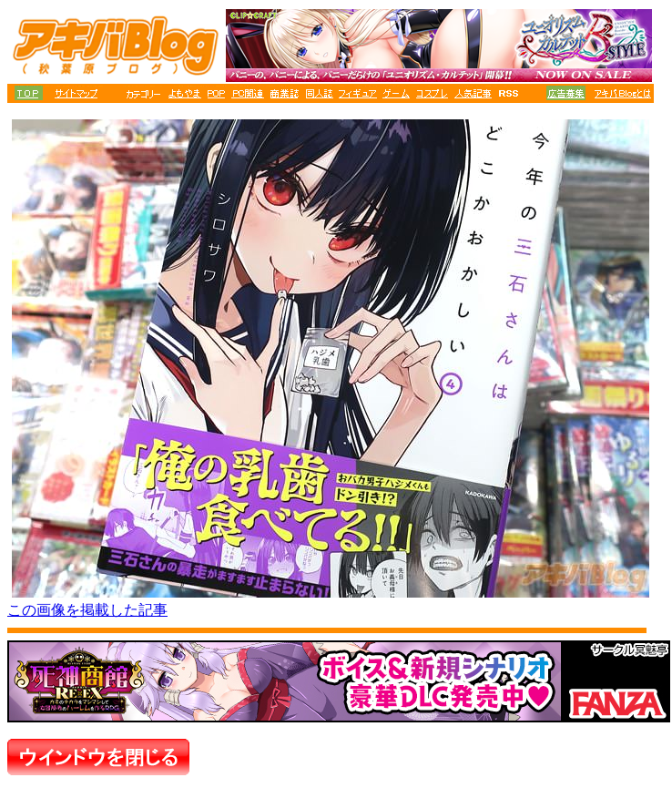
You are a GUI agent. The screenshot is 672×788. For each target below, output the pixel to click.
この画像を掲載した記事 (87, 610)
